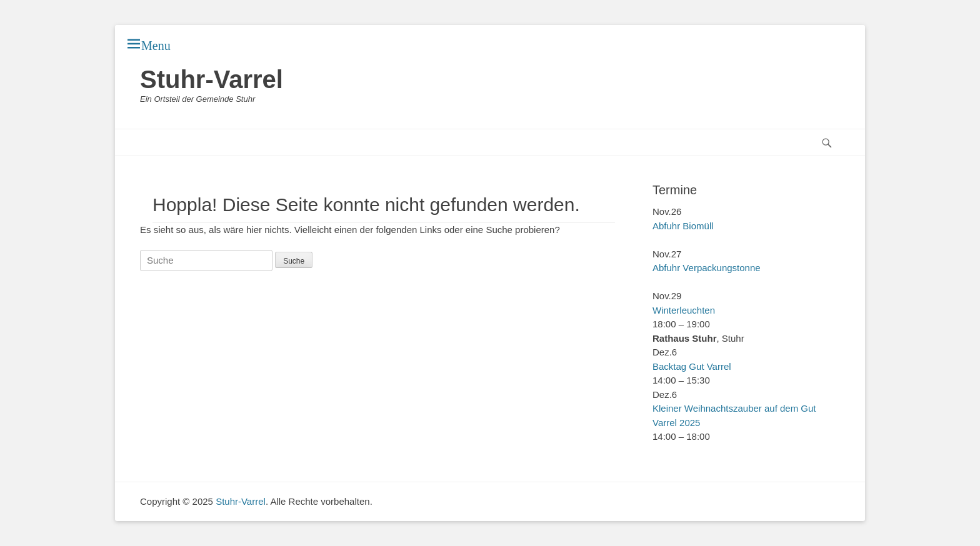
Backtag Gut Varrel (692, 366)
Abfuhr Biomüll (683, 226)
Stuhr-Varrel (212, 79)
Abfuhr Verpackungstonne (707, 268)
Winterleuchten (684, 310)
